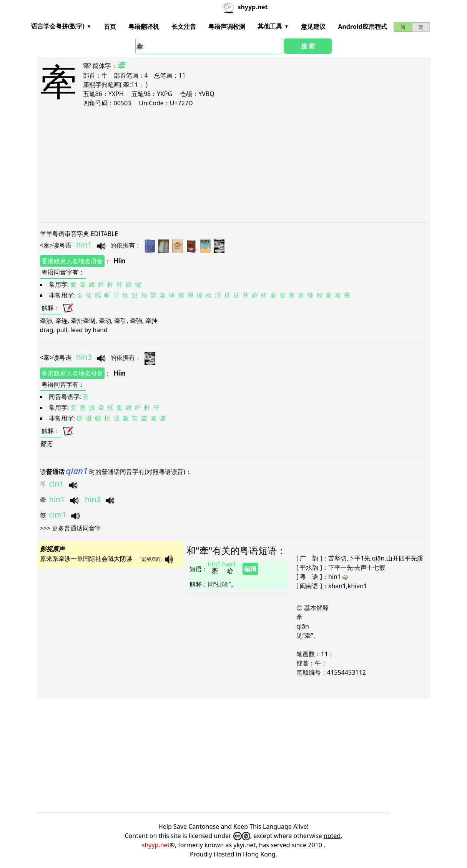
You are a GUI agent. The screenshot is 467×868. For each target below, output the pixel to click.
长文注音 (184, 27)
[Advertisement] (234, 165)
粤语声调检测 (227, 27)
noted (332, 836)
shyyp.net (156, 845)
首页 (110, 27)
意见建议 (313, 27)
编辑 (250, 569)
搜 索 (308, 46)
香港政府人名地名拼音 (72, 261)
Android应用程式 (362, 27)
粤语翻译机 (144, 27)
